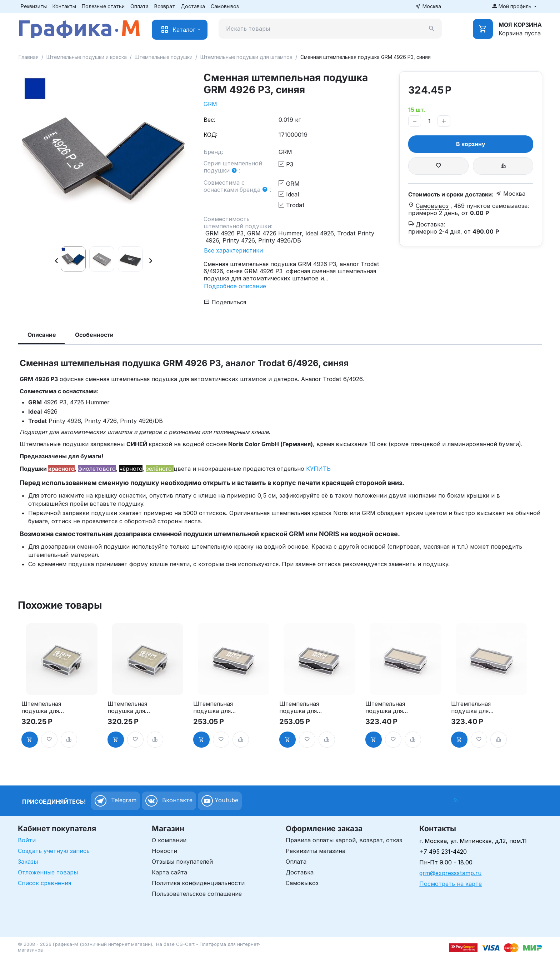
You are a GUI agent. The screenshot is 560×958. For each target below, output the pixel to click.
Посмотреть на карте (451, 884)
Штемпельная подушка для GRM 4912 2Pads (385, 707)
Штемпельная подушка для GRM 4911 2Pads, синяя (299, 707)
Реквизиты (34, 6)
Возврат (165, 6)
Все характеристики (233, 250)
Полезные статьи (103, 6)
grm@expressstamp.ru (450, 873)
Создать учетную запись (54, 851)
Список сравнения (44, 883)
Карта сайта (169, 872)
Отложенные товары (48, 872)
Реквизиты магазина (316, 851)
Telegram (116, 801)
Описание (42, 335)
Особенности (94, 335)
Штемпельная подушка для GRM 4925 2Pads (41, 707)
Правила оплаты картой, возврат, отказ (344, 840)
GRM (210, 104)
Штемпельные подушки (164, 57)
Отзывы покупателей (182, 862)
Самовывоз (225, 6)
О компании (169, 840)
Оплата (139, 6)
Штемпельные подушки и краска (87, 57)
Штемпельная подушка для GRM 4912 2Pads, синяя (471, 707)
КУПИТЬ (318, 469)
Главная (29, 57)
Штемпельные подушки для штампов (246, 57)
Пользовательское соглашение (197, 894)
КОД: (211, 135)
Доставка (193, 6)
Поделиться (225, 302)
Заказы (28, 862)
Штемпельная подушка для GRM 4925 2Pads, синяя (127, 707)
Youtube (220, 801)
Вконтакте (169, 801)
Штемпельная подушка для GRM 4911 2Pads (216, 707)
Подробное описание (235, 286)
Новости (164, 851)
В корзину (471, 144)
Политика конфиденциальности (198, 883)
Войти (27, 840)
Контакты (64, 6)
